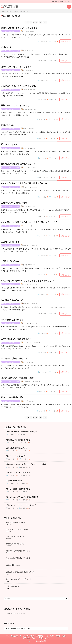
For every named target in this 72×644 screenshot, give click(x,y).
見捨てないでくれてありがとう (15, 105)
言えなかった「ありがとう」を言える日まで (22, 497)
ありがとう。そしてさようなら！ (16, 66)
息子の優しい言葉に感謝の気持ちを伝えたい (22, 432)
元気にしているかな (10, 261)
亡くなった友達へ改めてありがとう (19, 489)
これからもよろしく (10, 125)
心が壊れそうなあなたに (12, 300)
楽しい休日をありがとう (12, 319)
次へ (45, 22)
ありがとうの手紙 (41, 641)
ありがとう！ (7, 47)
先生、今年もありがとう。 (15, 586)
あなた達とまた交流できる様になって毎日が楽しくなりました (29, 222)
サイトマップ (49, 636)
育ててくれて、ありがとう (16, 456)
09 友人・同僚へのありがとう (11, 31)
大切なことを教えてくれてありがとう (18, 164)
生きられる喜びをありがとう (17, 448)
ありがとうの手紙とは (27, 636)
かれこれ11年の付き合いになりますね (18, 86)
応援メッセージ (44, 638)
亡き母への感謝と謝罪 (14, 481)
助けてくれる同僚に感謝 (12, 397)
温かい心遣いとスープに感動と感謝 (17, 378)
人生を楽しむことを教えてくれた (16, 339)
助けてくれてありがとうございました (19, 579)
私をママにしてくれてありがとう (18, 472)
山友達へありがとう (10, 242)
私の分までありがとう (11, 144)
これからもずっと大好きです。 (15, 203)
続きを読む (65, 41)
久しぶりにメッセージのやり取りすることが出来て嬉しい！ (28, 281)
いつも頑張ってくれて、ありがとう (18, 558)
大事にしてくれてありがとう (16, 544)
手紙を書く (40, 636)
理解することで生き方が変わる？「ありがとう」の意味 (26, 464)
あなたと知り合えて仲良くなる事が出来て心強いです (25, 183)
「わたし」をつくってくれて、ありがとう (21, 505)
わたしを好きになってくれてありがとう (19, 28)
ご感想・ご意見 (61, 636)
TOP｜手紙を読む (12, 636)
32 (41, 22)
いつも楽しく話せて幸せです (14, 358)
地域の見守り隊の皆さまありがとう (19, 440)
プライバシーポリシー (30, 638)
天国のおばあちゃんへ (14, 565)
